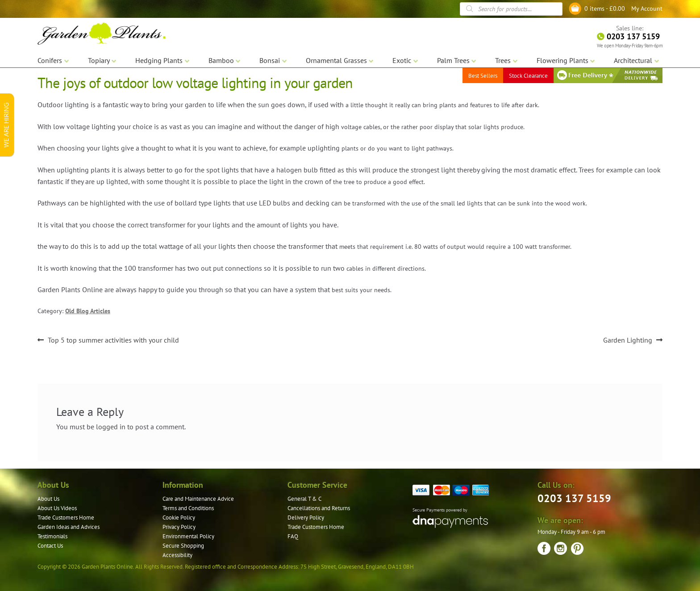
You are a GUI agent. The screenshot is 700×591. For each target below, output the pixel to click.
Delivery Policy (306, 518)
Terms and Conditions (188, 508)
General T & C (304, 499)
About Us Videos (57, 508)
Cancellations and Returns (319, 508)
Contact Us (50, 546)
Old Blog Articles (88, 311)
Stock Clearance (528, 76)
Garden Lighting (628, 340)
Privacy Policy (179, 527)
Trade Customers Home (66, 518)
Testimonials (52, 536)
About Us (48, 499)
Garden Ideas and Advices (69, 527)
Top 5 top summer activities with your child (113, 340)
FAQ (293, 536)
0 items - (605, 8)
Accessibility (177, 555)
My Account (647, 8)
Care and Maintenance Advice (198, 499)
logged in (111, 427)
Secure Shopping (183, 546)
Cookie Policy (179, 518)
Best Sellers (483, 76)
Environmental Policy (188, 536)
